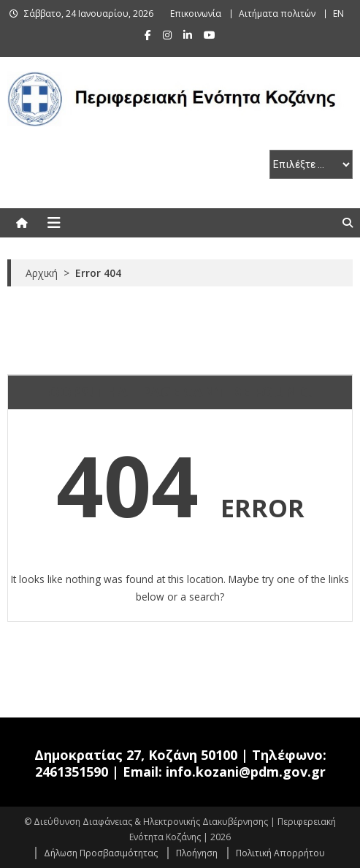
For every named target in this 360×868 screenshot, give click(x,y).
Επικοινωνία (196, 14)
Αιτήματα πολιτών (277, 14)
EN (338, 14)
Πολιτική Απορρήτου (280, 853)
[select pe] (311, 164)
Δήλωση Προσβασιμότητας (101, 853)
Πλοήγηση (197, 853)
